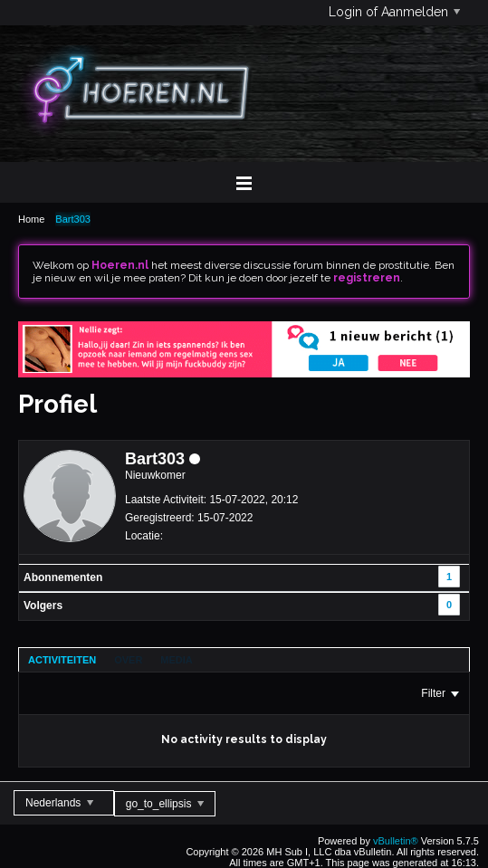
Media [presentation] (176, 660)
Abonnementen (63, 577)
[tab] (62, 660)
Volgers (43, 606)
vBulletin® (396, 841)
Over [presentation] (128, 660)
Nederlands (59, 803)
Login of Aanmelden (394, 12)
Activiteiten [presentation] (62, 660)
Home (31, 219)
